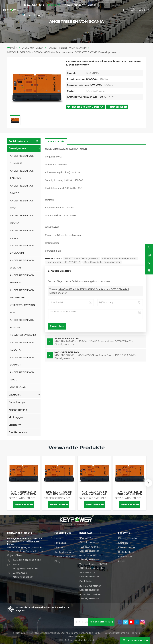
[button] (148, 483)
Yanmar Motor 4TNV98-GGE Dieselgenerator (94, 566)
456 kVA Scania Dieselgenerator (119, 258)
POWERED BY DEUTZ (23, 335)
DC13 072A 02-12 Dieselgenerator (102, 262)
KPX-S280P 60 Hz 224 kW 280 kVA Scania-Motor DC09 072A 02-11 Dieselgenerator (23, 493)
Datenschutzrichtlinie (117, 633)
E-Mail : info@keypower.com (25, 566)
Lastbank (15, 395)
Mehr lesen (22, 505)
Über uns (38, 5)
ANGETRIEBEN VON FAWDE (22, 189)
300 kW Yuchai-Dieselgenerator (89, 540)
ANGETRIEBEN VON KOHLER (22, 324)
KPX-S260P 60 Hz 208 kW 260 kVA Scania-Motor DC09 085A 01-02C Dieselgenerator (130, 493)
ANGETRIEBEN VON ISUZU (22, 376)
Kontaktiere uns (64, 552)
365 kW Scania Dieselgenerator (81, 258)
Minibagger (16, 417)
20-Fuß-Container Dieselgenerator (90, 588)
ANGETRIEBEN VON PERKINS (22, 174)
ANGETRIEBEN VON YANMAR (22, 361)
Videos (92, 5)
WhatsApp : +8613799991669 (23, 575)
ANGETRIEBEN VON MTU (22, 204)
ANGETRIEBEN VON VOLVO (22, 234)
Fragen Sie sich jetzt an (85, 107)
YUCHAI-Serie (18, 387)
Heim (26, 5)
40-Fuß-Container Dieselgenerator (90, 596)
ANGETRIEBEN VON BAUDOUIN (22, 249)
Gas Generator (18, 432)
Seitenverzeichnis (65, 557)
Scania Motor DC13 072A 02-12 (63, 262)
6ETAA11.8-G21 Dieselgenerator (89, 557)
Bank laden (86, 581)
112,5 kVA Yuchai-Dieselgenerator (89, 549)
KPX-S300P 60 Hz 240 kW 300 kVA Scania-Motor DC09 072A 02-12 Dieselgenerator (59, 493)
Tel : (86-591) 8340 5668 (27, 560)
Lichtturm (15, 425)
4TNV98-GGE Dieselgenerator (89, 575)
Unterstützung (32, 15)
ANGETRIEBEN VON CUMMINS (22, 160)
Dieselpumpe (17, 402)
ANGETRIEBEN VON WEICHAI (22, 264)
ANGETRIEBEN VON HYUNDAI (22, 279)
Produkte (54, 5)
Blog (57, 561)
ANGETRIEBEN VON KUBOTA (22, 346)
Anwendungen (74, 5)
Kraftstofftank (18, 410)
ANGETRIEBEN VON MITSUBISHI (22, 294)
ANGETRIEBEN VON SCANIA (67, 48)
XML (98, 633)
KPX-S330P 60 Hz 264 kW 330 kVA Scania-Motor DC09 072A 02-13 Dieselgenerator (94, 493)
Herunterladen (117, 107)
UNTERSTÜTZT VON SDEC (22, 309)
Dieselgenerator (33, 48)
